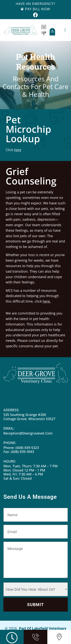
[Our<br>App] (52, 31)
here (18, 150)
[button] (65, 30)
